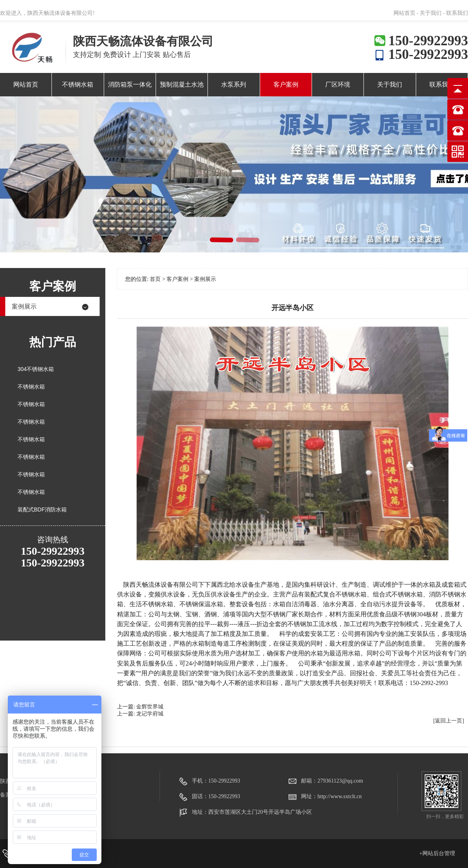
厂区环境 (338, 84)
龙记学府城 (150, 714)
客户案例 (286, 84)
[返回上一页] (449, 721)
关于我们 (390, 84)
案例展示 (24, 306)
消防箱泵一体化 (130, 84)
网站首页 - (407, 13)
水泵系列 (234, 84)
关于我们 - (432, 13)
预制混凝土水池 (182, 84)
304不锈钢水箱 (36, 369)
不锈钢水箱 (78, 84)
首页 (155, 279)
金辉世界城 (150, 707)
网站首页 (26, 84)
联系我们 (457, 13)
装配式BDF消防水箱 (42, 509)
